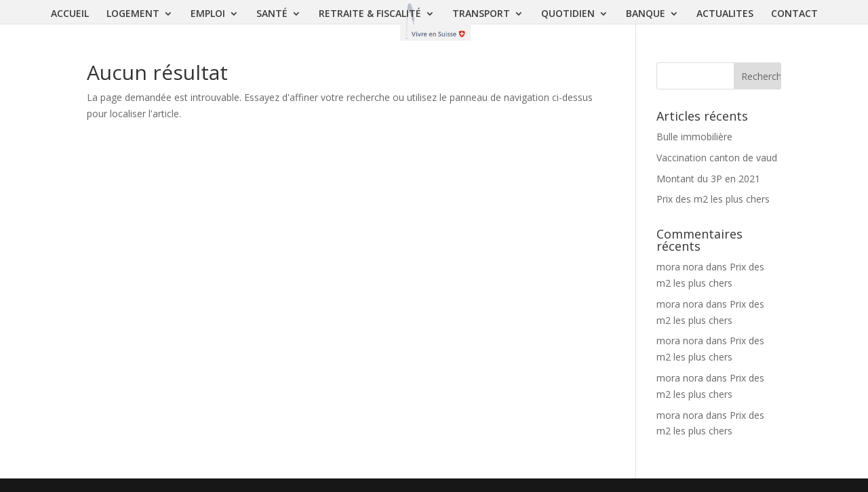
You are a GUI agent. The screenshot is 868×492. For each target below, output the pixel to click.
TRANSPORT (481, 14)
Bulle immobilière (694, 137)
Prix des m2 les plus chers (713, 199)
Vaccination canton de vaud (717, 158)
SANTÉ (272, 14)
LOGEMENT (133, 14)
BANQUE (646, 14)
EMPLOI (208, 14)
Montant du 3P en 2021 (708, 179)
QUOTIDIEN (568, 14)
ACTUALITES (725, 14)
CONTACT (794, 14)
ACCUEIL (70, 14)
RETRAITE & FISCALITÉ (370, 14)
